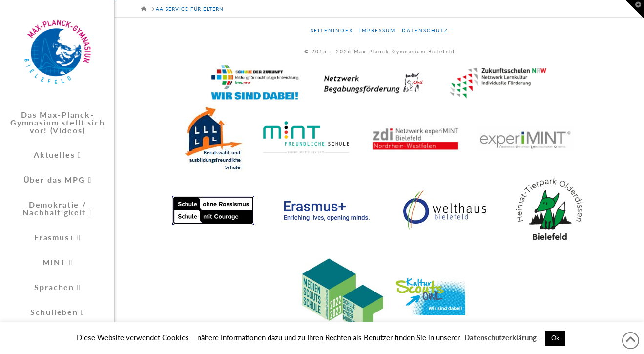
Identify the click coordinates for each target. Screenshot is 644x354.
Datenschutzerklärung (500, 337)
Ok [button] (555, 338)
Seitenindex (332, 30)
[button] (635, 9)
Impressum (377, 30)
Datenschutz (425, 30)
